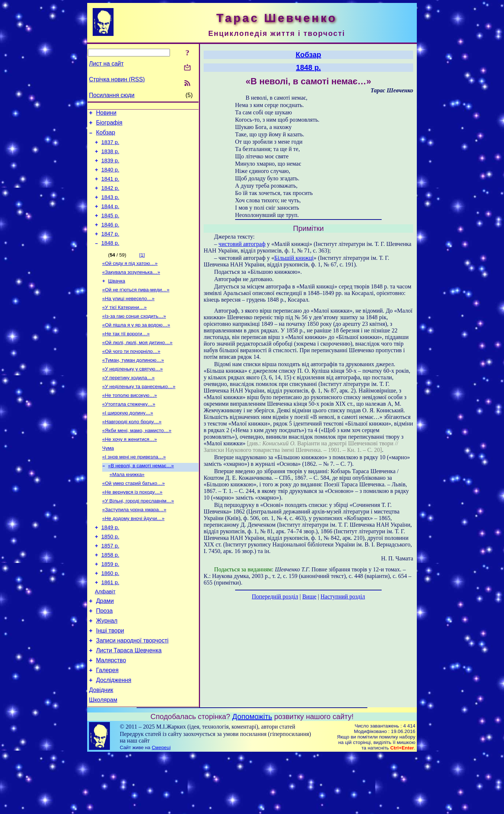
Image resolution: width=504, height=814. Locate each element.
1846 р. (110, 239)
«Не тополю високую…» (129, 423)
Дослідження (114, 737)
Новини (106, 114)
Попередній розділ (275, 596)
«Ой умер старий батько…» (134, 519)
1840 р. (110, 177)
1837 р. (110, 147)
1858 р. (110, 598)
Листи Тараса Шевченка (129, 704)
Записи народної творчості (132, 693)
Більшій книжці (294, 258)
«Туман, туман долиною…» (133, 385)
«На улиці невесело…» (128, 319)
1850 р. (110, 577)
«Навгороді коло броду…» (132, 452)
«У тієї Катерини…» (125, 328)
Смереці (161, 807)
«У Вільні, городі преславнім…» (138, 538)
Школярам (103, 759)
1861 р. (110, 629)
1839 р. (110, 167)
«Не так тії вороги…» (126, 357)
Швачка (117, 300)
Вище (309, 596)
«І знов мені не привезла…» (134, 490)
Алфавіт (105, 639)
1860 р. (110, 618)
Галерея (107, 726)
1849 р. (110, 567)
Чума (108, 481)
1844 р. (110, 218)
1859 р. (110, 608)
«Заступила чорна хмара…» (134, 547)
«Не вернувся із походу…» (132, 528)
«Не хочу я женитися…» (129, 471)
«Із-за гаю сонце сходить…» (134, 338)
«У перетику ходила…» (128, 404)
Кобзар (105, 136)
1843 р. (110, 208)
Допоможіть (252, 776)
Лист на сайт (106, 64)
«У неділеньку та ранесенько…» (139, 414)
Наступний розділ (343, 596)
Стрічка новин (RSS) (117, 79)
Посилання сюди (112, 95)
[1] (142, 271)
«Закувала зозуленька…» (131, 290)
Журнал (107, 671)
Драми (105, 649)
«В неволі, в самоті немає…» (141, 500)
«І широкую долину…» (128, 443)
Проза (104, 660)
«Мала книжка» (127, 509)
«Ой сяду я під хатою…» (130, 281)
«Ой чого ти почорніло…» (131, 376)
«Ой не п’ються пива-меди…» (136, 309)
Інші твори (110, 682)
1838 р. (110, 157)
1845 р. (110, 229)
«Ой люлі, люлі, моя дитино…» (137, 366)
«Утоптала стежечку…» (129, 433)
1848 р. (110, 259)
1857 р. (110, 588)
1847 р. (110, 249)
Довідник (101, 748)
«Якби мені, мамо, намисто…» (137, 462)
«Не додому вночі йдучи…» (133, 557)
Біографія (109, 125)
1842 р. (110, 198)
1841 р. (110, 188)
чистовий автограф (242, 244)
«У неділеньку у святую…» (132, 395)
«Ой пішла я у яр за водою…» (136, 347)
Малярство (111, 715)
